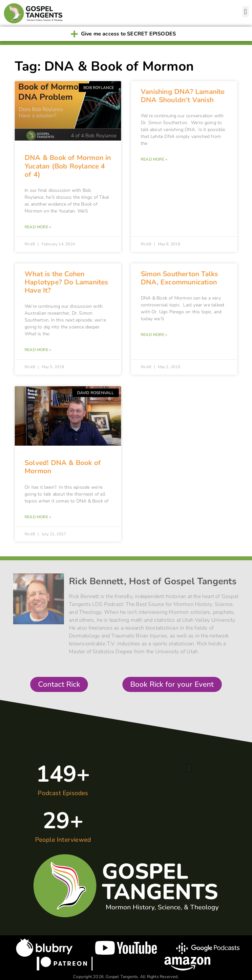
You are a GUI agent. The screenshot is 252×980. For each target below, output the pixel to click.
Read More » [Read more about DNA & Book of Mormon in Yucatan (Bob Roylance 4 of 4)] (38, 227)
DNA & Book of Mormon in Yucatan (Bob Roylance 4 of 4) (68, 166)
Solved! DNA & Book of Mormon (63, 467)
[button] (246, 12)
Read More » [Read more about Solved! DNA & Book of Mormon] (38, 517)
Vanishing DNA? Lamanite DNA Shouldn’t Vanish (183, 96)
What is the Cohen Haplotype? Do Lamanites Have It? (66, 282)
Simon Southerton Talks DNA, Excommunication (179, 278)
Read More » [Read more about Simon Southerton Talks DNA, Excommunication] (154, 335)
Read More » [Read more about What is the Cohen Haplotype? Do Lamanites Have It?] (38, 350)
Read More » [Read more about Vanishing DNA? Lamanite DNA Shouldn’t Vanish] (154, 159)
